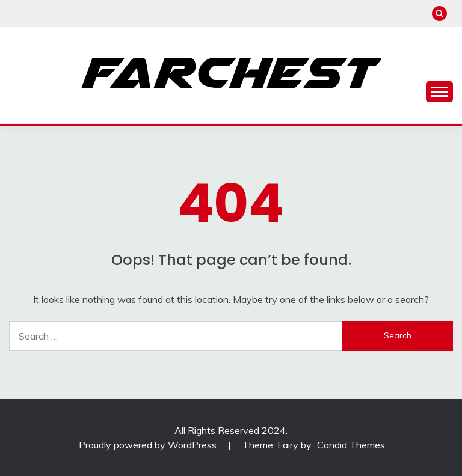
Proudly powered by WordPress (149, 445)
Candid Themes (351, 445)
